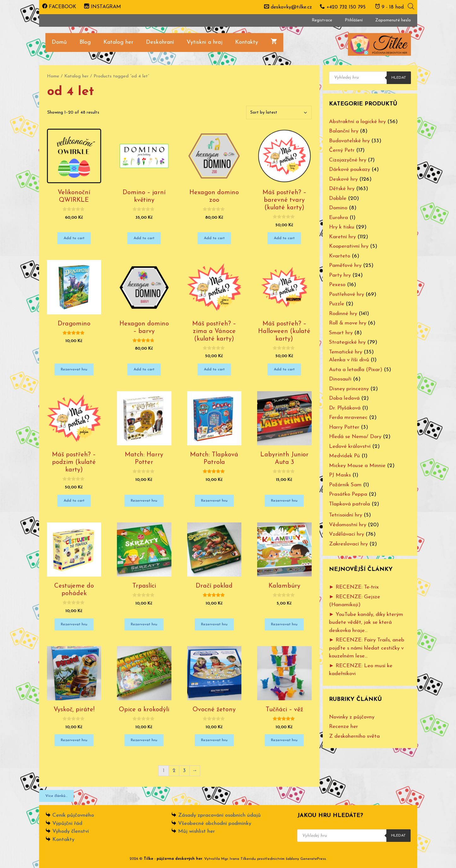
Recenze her (343, 727)
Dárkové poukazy (349, 169)
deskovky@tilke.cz (291, 7)
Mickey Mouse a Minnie (357, 466)
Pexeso (337, 285)
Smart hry (341, 333)
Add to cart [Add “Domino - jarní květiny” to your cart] (144, 238)
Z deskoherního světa (354, 736)
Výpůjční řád (67, 823)
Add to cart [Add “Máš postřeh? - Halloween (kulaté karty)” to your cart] (284, 369)
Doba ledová (344, 398)
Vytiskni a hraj (205, 42)
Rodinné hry (343, 314)
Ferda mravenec (348, 417)
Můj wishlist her (196, 831)
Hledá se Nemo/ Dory (355, 437)
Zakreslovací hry (348, 544)
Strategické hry (347, 342)
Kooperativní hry (349, 246)
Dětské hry (342, 189)
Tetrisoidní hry (346, 515)
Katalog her (118, 42)
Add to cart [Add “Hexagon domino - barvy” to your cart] (144, 369)
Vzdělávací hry (346, 534)
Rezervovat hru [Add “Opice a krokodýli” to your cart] (144, 740)
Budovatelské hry (349, 141)
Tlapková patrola (349, 504)
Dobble (338, 198)
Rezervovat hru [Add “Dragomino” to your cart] (74, 369)
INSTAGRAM (103, 7)
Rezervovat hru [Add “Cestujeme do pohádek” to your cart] (74, 624)
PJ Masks (340, 475)
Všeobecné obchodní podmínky (215, 823)
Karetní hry (342, 237)
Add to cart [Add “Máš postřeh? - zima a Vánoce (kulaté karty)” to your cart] (214, 369)
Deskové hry (343, 179)
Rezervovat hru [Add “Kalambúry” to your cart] (284, 624)
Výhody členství (71, 831)
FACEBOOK (59, 7)
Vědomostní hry (348, 525)
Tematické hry (346, 352)
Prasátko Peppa (348, 494)
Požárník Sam (345, 485)
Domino (338, 208)
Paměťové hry (345, 265)
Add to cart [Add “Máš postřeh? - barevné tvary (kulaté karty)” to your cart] (284, 238)
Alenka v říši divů (349, 360)
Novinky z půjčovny (352, 717)
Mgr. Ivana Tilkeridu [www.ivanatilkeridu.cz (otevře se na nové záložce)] (239, 859)
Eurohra (338, 218)
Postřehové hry (346, 294)
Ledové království (350, 446)
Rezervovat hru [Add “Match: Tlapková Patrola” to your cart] (214, 501)
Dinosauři (340, 379)
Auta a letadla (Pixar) (356, 370)
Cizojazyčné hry (348, 160)
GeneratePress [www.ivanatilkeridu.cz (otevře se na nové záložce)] (313, 859)
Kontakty (247, 42)
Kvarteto (340, 256)
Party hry (340, 275)
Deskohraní (160, 42)
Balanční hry (344, 131)
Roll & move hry (348, 323)
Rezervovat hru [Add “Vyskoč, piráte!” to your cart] (74, 740)
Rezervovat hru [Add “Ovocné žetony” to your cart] (214, 740)
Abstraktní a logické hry (357, 122)
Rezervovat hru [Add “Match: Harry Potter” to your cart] (144, 501)
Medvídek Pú (344, 456)
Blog (85, 42)
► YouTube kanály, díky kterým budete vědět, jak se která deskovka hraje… (366, 623)
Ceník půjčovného (73, 815)
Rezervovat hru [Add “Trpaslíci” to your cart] (144, 624)
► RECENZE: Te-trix (354, 587)
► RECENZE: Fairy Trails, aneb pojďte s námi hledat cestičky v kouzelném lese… (367, 648)
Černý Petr (342, 150)
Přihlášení (354, 20)
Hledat (399, 78)
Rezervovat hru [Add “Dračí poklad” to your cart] (214, 624)
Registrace (322, 20)
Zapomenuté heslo (393, 20)
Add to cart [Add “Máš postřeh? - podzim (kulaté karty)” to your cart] (74, 501)
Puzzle (337, 304)
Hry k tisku (342, 227)
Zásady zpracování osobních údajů (219, 815)
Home (53, 76)
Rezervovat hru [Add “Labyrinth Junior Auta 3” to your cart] (284, 501)
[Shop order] (279, 113)
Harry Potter (344, 427)
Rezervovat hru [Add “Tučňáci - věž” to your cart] (284, 740)
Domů (59, 42)
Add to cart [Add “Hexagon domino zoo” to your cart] (214, 238)
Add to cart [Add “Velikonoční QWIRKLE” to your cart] (74, 238)
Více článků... (56, 796)
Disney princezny (349, 389)
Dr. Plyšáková (345, 408)
